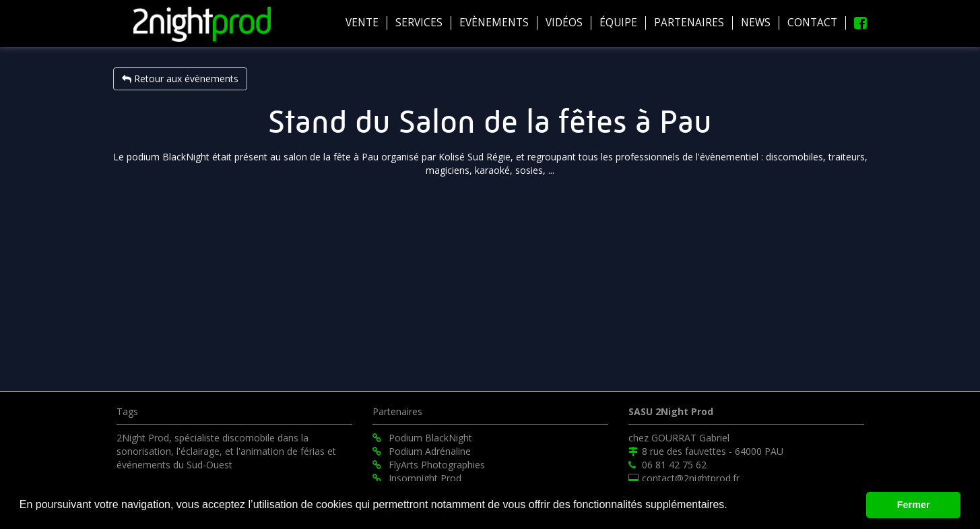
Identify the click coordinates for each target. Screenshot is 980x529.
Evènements (494, 23)
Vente (362, 23)
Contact (812, 23)
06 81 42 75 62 (667, 465)
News (756, 23)
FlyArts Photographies (429, 465)
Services (419, 23)
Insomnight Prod (417, 478)
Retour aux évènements (180, 79)
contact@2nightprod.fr (684, 478)
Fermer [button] (914, 505)
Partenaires (689, 23)
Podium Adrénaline (422, 451)
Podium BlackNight (422, 438)
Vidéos (564, 23)
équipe (618, 23)
